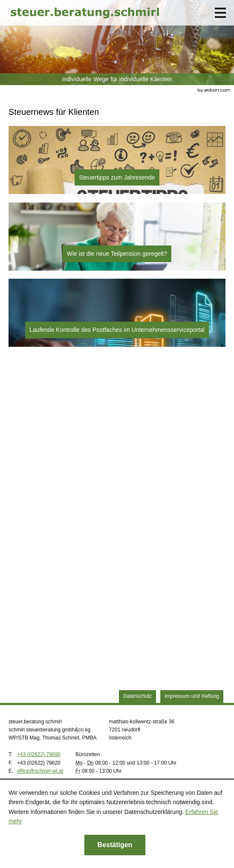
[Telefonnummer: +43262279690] (39, 755)
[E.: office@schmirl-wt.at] (40, 771)
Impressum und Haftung (192, 696)
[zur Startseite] (85, 13)
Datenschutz (137, 696)
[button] (220, 13)
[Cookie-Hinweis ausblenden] (115, 845)
